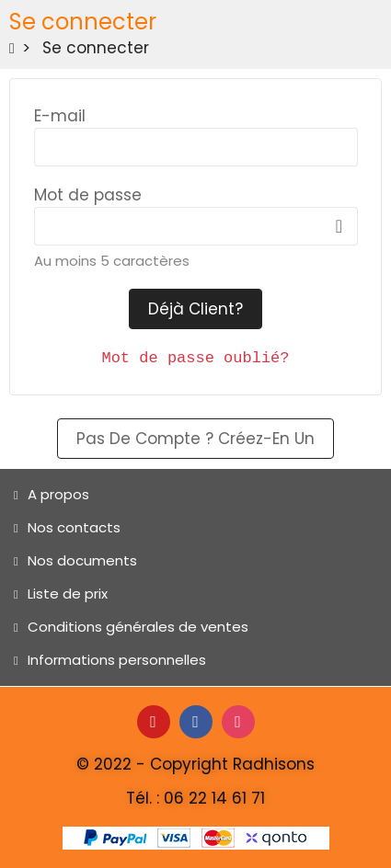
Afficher (339, 226)
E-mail (60, 116)
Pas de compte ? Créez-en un (195, 439)
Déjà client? (195, 309)
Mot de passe (88, 195)
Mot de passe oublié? (195, 358)
